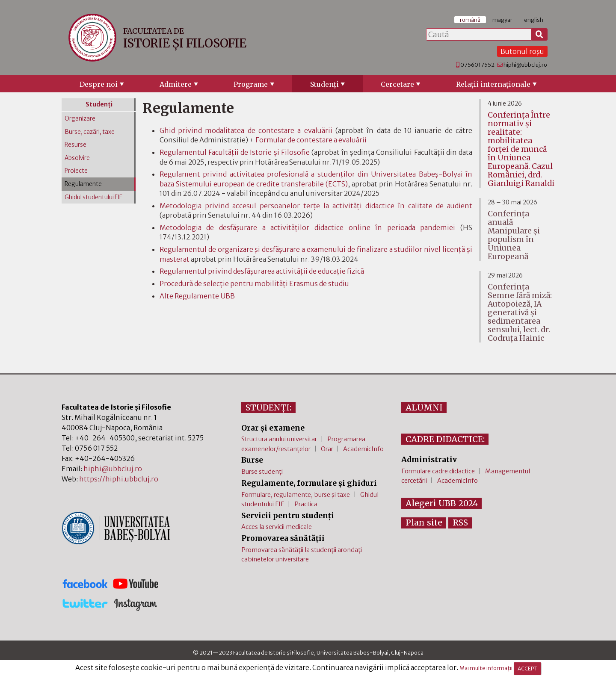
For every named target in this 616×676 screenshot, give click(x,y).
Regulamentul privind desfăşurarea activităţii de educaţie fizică (262, 271)
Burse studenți (262, 472)
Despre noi (99, 84)
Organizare (80, 119)
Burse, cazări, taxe (90, 132)
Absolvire (77, 158)
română (470, 20)
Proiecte (76, 171)
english (534, 20)
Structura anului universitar (279, 439)
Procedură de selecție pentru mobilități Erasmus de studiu (254, 283)
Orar (327, 449)
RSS (460, 522)
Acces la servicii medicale (277, 527)
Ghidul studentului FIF (93, 197)
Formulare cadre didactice (438, 471)
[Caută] (539, 35)
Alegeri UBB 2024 (442, 503)
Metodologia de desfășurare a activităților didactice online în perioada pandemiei (308, 227)
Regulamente (83, 184)
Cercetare (397, 84)
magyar (502, 20)
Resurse (76, 145)
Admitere (176, 84)
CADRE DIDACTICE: (445, 439)
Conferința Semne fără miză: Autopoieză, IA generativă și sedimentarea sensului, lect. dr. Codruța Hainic (520, 313)
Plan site (424, 522)
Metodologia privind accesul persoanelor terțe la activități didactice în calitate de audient (316, 206)
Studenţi (324, 84)
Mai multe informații (486, 668)
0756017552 (477, 65)
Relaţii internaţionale (493, 84)
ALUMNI (424, 407)
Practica (306, 504)
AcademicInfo (363, 449)
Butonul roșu (522, 51)
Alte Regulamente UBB (197, 296)
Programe (251, 84)
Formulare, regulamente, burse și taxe (296, 495)
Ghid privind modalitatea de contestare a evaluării (246, 130)
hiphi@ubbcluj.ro (525, 65)
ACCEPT (527, 669)
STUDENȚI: (268, 407)
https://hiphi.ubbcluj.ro (119, 479)
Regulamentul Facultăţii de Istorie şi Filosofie (235, 152)
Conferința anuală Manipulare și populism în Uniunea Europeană (514, 235)
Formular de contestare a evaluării (311, 140)
